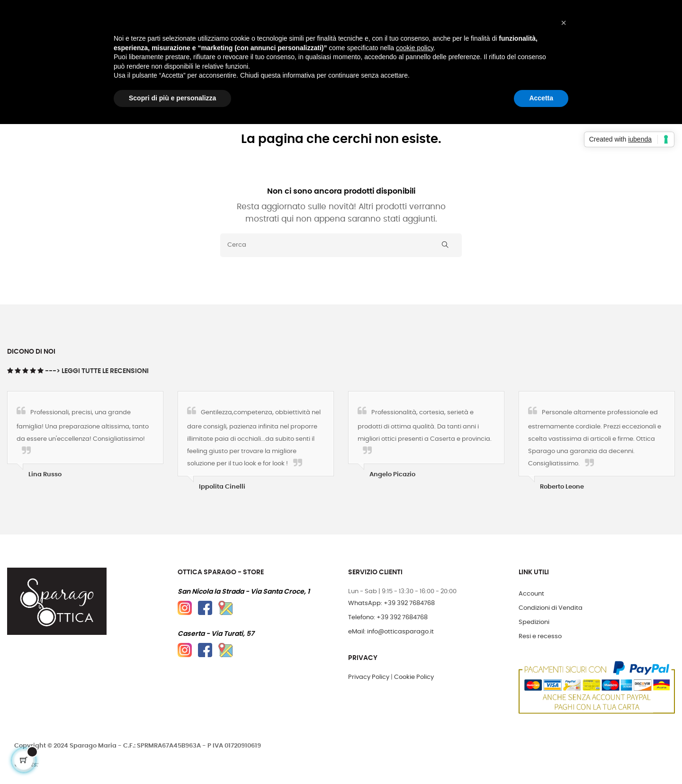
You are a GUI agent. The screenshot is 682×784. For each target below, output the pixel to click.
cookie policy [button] (415, 48)
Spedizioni (534, 622)
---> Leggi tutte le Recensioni (97, 371)
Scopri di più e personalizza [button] (172, 98)
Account (531, 594)
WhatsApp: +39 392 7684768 (391, 603)
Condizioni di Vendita (551, 608)
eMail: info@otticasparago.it (391, 632)
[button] (564, 23)
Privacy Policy (369, 677)
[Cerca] (341, 245)
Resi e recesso (540, 637)
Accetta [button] (541, 98)
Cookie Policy (414, 677)
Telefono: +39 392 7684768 (388, 618)
